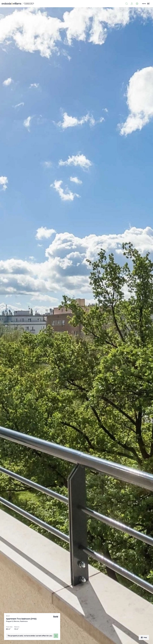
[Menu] (146, 4)
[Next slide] (147, 326)
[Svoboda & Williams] (18, 4)
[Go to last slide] (6, 326)
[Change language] (137, 4)
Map (144, 637)
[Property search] (127, 4)
